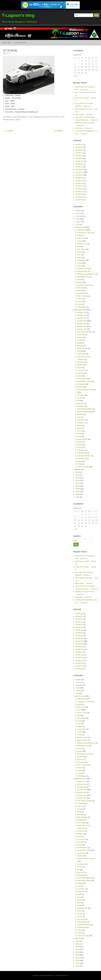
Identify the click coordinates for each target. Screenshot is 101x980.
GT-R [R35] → (59, 131)
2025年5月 (79, 147)
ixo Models (81, 384)
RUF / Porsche (83, 296)
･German (79, 216)
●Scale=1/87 (82, 329)
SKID (79, 434)
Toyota (80, 302)
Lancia (80, 263)
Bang (79, 343)
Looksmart (81, 395)
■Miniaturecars (39, 117)
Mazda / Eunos (83, 268)
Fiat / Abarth (82, 249)
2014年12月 (80, 181)
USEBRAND (82, 458)
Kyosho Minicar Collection (87, 390)
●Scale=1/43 (82, 321)
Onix (79, 417)
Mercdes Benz (83, 271)
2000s (57, 117)
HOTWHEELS (82, 379)
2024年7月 (79, 153)
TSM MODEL (82, 453)
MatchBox (81, 406)
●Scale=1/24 (82, 315)
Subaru (80, 299)
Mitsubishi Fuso (83, 277)
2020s (78, 497)
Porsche (80, 288)
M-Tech (80, 398)
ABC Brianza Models (85, 332)
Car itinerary (20, 43)
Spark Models (82, 439)
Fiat (79, 246)
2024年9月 (79, 150)
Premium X (81, 420)
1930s (78, 475)
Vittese (80, 461)
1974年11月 (80, 186)
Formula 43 (81, 370)
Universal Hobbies (84, 456)
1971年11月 (80, 197)
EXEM (80, 368)
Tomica (80, 447)
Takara (80, 442)
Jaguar (80, 257)
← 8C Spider (8, 131)
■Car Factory (80, 227)
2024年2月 (79, 156)
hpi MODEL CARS (84, 381)
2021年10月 (80, 170)
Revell (80, 425)
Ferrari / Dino (82, 244)
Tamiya (80, 445)
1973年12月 (80, 189)
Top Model (81, 450)
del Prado (81, 362)
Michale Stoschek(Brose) (86, 274)
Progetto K (81, 423)
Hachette (81, 373)
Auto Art (80, 337)
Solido (80, 436)
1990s (78, 489)
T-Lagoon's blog (18, 15)
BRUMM (80, 351)
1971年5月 (79, 200)
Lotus (79, 266)
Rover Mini (81, 293)
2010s (78, 494)
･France (78, 213)
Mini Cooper (80, 114)
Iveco (79, 255)
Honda (80, 252)
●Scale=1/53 (82, 324)
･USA (77, 224)
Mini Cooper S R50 (82, 92)
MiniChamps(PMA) (84, 412)
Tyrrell (80, 304)
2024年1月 (79, 158)
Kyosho (80, 387)
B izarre (80, 340)
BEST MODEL (83, 348)
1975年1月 (79, 183)
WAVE (80, 464)
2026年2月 (79, 145)
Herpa (80, 376)
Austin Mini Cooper (82, 98)
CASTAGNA (82, 354)
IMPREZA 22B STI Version (85, 123)
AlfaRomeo (81, 230)
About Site (6, 43)
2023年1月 (79, 167)
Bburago (80, 346)
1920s (78, 472)
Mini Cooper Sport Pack (84, 109)
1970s (78, 483)
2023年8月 (79, 164)
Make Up (81, 403)
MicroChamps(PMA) (85, 409)
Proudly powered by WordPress (43, 975)
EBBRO (80, 365)
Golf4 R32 (79, 128)
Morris (80, 280)
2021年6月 (79, 175)
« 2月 (75, 76)
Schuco (80, 431)
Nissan (18, 120)
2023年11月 (80, 161)
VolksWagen (82, 307)
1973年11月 (80, 192)
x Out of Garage (83, 467)
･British (78, 211)
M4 (78, 401)
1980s (78, 486)
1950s (78, 478)
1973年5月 (79, 194)
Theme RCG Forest (62, 975)
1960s (78, 480)
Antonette (81, 335)
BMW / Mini (81, 238)
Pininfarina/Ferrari (84, 285)
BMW (79, 235)
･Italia (77, 219)
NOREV (80, 414)
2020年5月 (79, 178)
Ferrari (80, 241)
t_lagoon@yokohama (19, 117)
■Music (78, 469)
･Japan (31, 117)
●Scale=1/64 (49, 117)
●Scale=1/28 (82, 318)
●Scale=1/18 (82, 313)
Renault (80, 291)
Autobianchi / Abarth (85, 233)
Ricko (79, 428)
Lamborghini (82, 260)
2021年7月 (79, 172)
